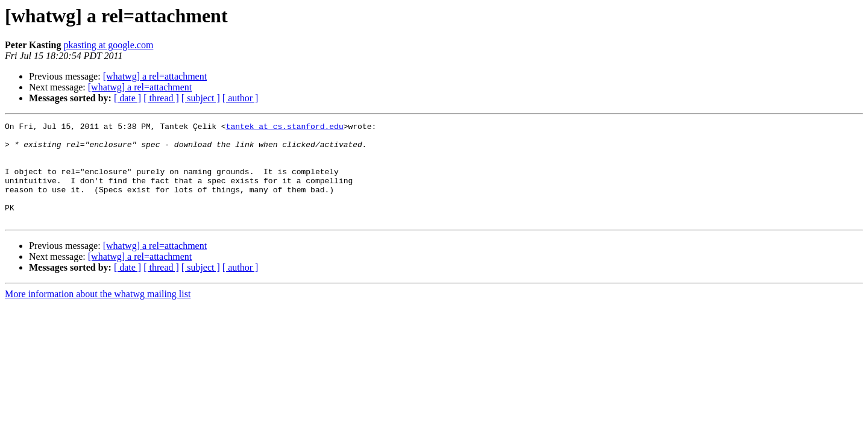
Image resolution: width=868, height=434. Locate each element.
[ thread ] (161, 98)
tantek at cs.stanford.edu (285, 128)
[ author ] (241, 98)
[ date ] (127, 98)
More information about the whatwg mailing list (98, 314)
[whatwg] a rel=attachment (155, 76)
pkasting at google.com (108, 45)
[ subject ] (201, 98)
